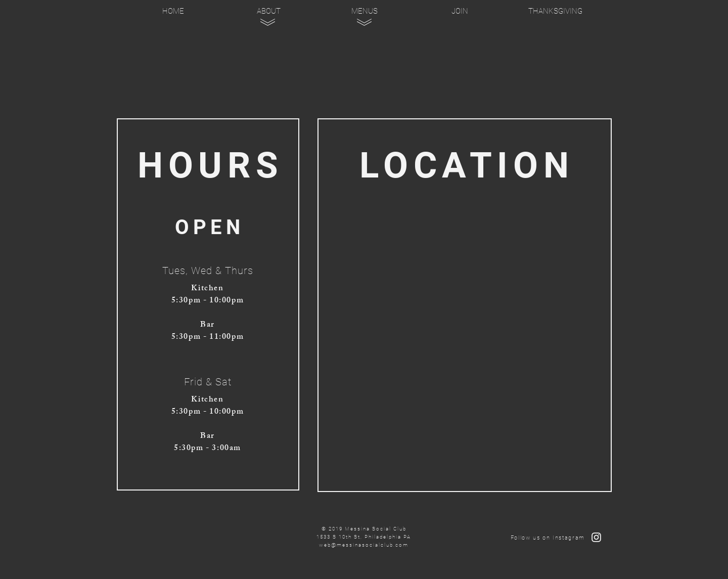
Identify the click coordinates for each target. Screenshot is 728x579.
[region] (269, 60)
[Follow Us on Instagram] (596, 537)
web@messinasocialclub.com (364, 545)
